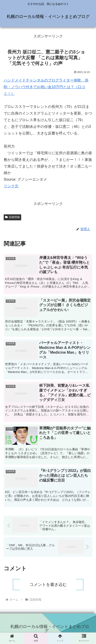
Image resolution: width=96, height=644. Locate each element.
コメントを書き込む (48, 585)
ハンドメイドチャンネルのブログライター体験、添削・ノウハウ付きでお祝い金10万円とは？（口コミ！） (46, 87)
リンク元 (11, 186)
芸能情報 (12, 217)
